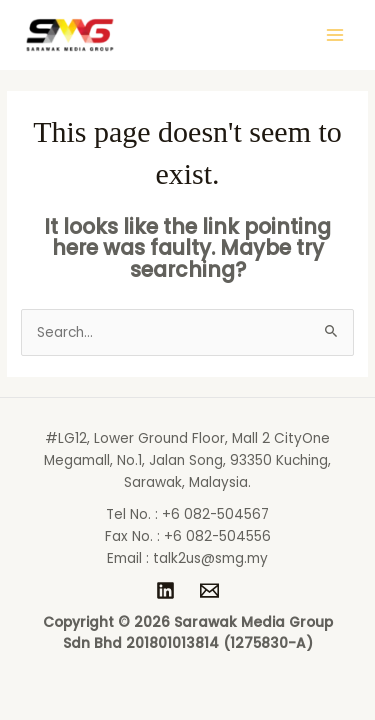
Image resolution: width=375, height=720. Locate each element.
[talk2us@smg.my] (209, 590)
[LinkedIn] (165, 590)
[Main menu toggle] (335, 35)
